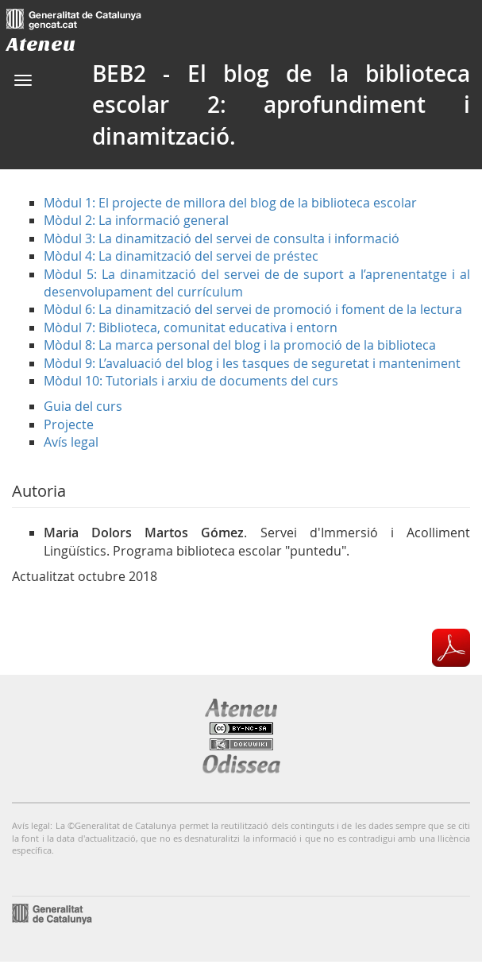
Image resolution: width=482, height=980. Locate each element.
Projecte (69, 424)
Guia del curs (83, 406)
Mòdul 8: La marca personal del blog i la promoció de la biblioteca (240, 345)
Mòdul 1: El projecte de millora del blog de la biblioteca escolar (230, 203)
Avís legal (71, 442)
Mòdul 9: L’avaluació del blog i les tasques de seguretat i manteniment (252, 363)
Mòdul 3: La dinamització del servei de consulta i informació (222, 238)
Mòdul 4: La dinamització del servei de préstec (181, 256)
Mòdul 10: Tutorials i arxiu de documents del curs (191, 381)
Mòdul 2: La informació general (136, 220)
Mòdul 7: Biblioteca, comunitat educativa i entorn (191, 327)
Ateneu (41, 44)
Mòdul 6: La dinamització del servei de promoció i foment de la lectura (253, 309)
